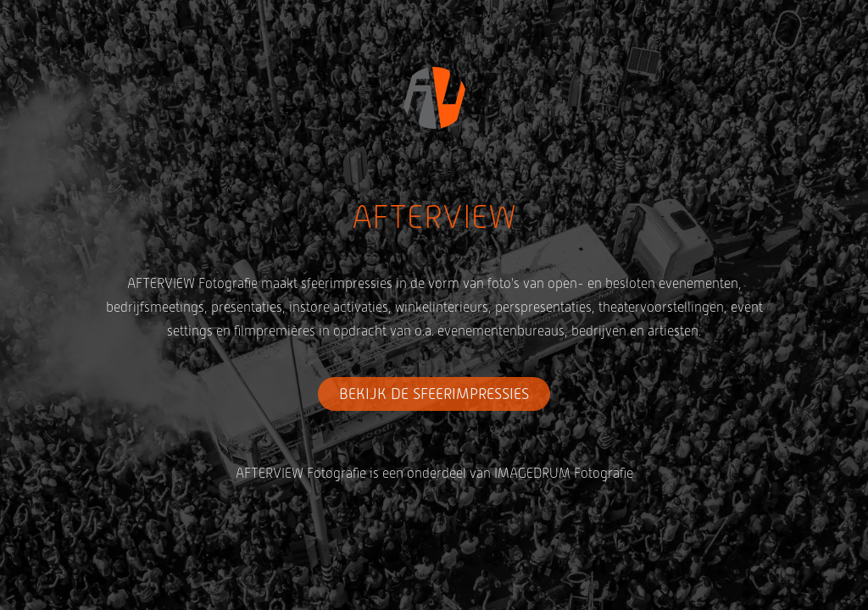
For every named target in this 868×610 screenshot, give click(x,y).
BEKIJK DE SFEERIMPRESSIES (434, 394)
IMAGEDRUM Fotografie (564, 473)
